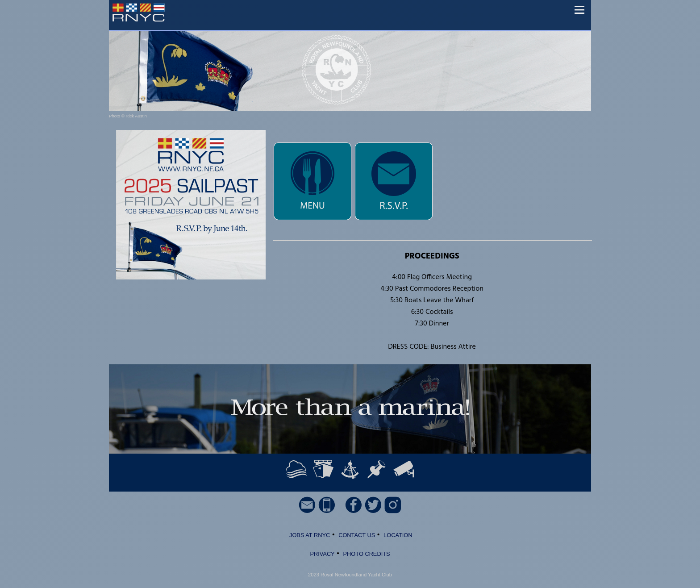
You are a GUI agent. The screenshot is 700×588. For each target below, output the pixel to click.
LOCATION (398, 535)
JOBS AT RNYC (309, 535)
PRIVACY (322, 554)
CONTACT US (357, 535)
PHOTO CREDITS (367, 554)
